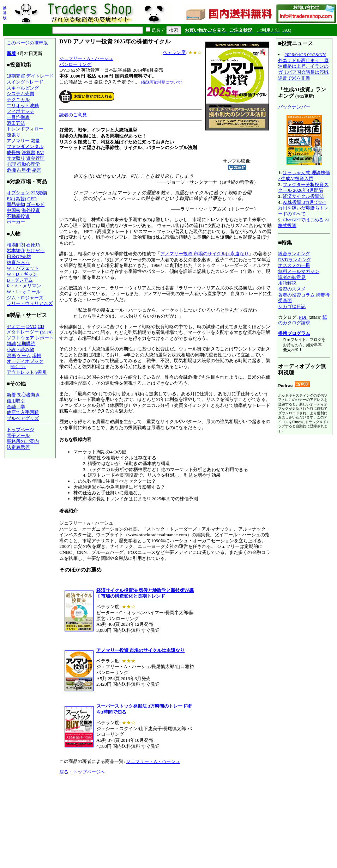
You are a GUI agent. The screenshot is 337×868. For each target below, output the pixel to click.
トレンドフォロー (25, 129)
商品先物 (16, 204)
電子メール (18, 436)
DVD (31, 326)
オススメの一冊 (294, 265)
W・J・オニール (24, 292)
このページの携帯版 (27, 43)
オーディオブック (25, 361)
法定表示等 (18, 447)
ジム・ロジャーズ (25, 298)
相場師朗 (16, 245)
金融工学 (16, 407)
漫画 (11, 356)
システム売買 (20, 94)
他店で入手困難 (23, 412)
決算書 (28, 152)
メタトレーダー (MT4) (30, 332)
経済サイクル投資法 (303, 196)
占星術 (24, 170)
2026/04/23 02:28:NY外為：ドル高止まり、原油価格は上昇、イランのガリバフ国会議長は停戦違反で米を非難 (303, 66)
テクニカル (18, 100)
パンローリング (75, 64)
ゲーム (24, 356)
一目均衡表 (18, 117)
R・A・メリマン (24, 286)
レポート (44, 338)
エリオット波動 (23, 106)
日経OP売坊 (19, 256)
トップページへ (89, 772)
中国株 (14, 210)
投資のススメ (292, 289)
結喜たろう (18, 262)
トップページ (20, 430)
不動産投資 (18, 216)
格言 (37, 170)
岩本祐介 (16, 250)
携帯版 (5, 13)
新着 (11, 53)
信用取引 (16, 401)
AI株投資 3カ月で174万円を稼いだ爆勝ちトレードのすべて (303, 208)
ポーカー (16, 222)
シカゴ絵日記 (292, 307)
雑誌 (11, 344)
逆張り (14, 135)
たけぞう (35, 250)
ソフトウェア (20, 338)
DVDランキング (295, 260)
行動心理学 (28, 164)
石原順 (33, 245)
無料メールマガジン (299, 271)
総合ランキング (294, 254)
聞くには (18, 367)
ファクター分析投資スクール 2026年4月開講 (303, 188)
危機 (11, 170)
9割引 (41, 372)
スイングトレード (25, 82)
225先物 (39, 193)
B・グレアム (20, 280)
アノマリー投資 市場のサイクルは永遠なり (204, 254)
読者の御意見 (292, 277)
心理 (11, 164)
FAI (40, 152)
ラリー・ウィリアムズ (30, 303)
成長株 (14, 152)
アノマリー (18, 141)
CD (41, 326)
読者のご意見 (73, 115)
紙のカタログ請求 (303, 320)
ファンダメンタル (25, 146)
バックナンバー (294, 107)
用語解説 (287, 283)
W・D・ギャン (22, 274)
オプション (18, 193)
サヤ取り (16, 158)
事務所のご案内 (23, 441)
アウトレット (20, 372)
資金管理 (35, 158)
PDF (303, 317)
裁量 (35, 141)
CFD (32, 199)
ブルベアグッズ (23, 418)
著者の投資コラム (296, 295)
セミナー (16, 326)
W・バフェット (23, 268)
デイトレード (40, 76)
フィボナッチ (20, 111)
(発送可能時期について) (161, 82)
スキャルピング (23, 88)
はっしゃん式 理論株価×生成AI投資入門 (304, 176)
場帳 (37, 356)
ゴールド (35, 204)
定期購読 (26, 344)
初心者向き (28, 395)
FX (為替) (16, 199)
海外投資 (31, 210)
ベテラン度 (174, 52)
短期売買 (16, 76)
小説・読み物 (20, 350)
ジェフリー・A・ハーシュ (86, 58)
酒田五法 (16, 123)
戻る (64, 772)
